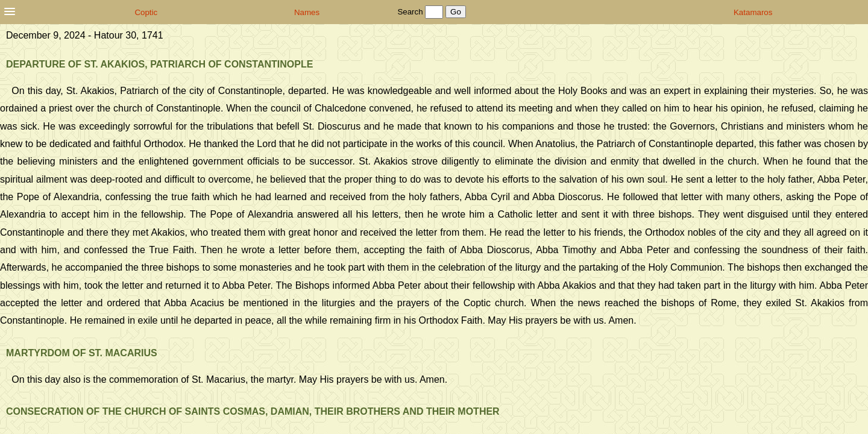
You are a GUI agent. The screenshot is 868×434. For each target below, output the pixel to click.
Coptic (146, 12)
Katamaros (753, 12)
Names (307, 12)
